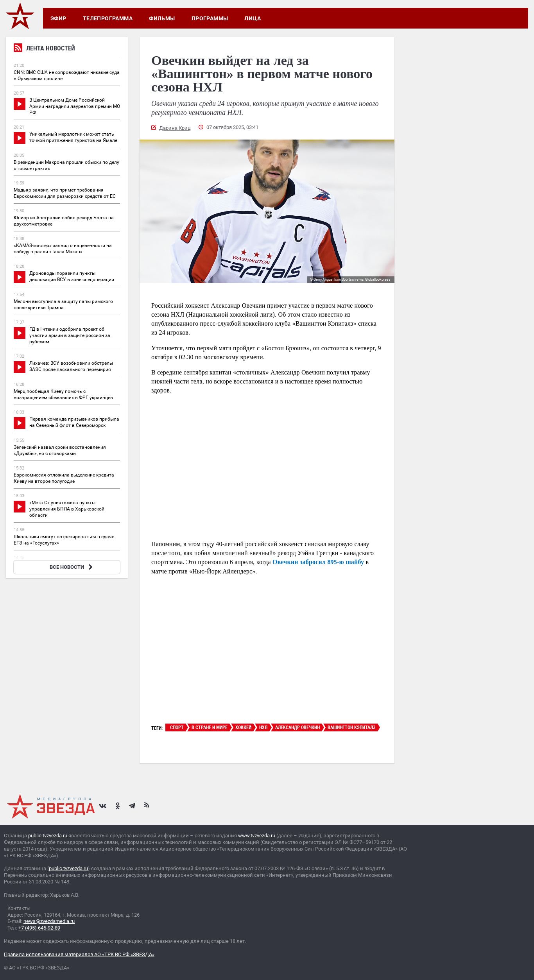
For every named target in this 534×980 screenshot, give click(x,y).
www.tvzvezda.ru (257, 836)
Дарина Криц (175, 128)
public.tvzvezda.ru (48, 836)
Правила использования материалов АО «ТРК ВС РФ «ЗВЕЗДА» (79, 954)
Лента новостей (44, 49)
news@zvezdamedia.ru (49, 921)
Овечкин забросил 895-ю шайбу (318, 562)
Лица (253, 18)
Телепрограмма (108, 18)
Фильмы (162, 18)
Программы (210, 18)
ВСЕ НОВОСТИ (72, 567)
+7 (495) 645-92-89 (39, 928)
